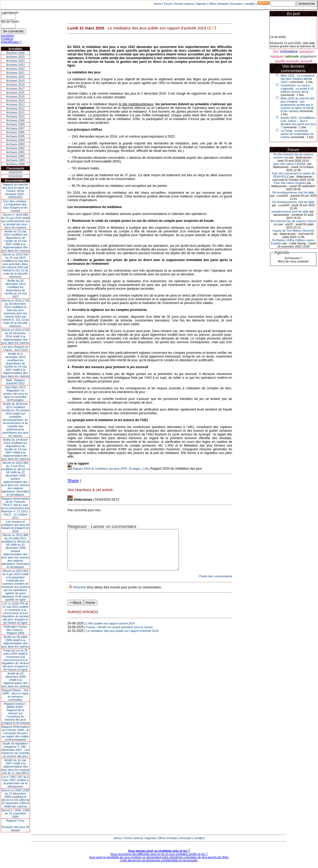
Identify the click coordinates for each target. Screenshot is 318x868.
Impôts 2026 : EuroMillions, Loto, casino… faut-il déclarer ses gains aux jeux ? (298, 122)
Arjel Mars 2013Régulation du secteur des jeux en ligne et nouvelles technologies (15, 394)
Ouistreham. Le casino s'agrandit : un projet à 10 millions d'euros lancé (297, 89)
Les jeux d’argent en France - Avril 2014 (15, 348)
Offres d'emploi (218, 4)
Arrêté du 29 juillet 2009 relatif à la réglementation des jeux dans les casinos (16, 642)
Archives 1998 (15, 164)
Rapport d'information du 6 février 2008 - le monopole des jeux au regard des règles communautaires (16, 733)
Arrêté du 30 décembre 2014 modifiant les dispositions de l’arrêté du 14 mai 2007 (16, 289)
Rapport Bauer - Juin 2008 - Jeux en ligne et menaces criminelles (15, 695)
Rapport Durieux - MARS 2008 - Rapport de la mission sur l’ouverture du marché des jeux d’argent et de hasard (15, 713)
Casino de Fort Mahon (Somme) (293, 231)
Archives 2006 (15, 132)
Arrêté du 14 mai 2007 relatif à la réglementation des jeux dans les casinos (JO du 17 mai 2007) (16, 766)
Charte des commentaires (215, 584)
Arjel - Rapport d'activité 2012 (16, 382)
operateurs (306, 52)
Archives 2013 (15, 104)
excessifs (293, 61)
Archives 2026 (15, 53)
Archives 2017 (15, 89)
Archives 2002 (15, 148)
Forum (168, 4)
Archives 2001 (15, 152)
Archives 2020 (15, 77)
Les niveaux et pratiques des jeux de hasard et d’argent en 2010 (16, 526)
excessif (306, 61)
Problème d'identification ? (11, 40)
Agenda (201, 4)
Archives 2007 (15, 128)
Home (158, 4)
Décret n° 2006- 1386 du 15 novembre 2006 (16, 813)
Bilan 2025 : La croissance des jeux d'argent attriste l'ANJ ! (298, 79)
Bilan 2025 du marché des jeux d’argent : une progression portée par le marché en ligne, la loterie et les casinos (298, 105)
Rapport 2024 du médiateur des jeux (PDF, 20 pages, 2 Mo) (108, 469)
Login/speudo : (10, 12)
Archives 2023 (15, 65)
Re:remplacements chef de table (293, 192)
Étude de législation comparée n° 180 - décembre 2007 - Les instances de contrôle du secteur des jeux (15, 750)
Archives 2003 (15, 144)
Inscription (7, 36)
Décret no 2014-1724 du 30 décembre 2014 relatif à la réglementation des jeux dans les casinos (16, 336)
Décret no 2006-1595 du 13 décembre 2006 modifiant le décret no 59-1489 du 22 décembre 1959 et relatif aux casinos (16, 798)
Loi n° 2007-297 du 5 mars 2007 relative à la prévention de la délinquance (15, 782)
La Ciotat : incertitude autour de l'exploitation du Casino (297, 134)
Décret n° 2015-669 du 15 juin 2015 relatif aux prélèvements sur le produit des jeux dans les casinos (15, 221)
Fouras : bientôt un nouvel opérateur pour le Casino (120, 635)
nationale (292, 56)
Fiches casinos (184, 4)
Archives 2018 (15, 85)
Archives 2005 (15, 136)
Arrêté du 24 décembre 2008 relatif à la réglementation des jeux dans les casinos (16, 680)
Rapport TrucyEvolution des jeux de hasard (16, 825)
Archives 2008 (15, 124)
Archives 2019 (15, 81)
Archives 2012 (15, 108)
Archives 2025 (15, 57)
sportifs (280, 61)
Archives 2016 (15, 92)
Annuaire (236, 4)
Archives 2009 (15, 120)
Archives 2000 (15, 156)
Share (73, 481)
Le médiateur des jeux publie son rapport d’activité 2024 (123, 639)
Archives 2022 (15, 69)
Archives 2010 (15, 116)
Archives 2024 (15, 61)
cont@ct (250, 4)
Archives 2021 (15, 73)
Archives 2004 (15, 140)
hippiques (277, 56)
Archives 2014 (15, 100)
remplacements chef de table (290, 212)
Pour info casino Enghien (290, 183)
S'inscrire (79, 595)
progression (308, 56)
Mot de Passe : (10, 21)
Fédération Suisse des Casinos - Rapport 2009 (16, 630)
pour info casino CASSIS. (290, 164)
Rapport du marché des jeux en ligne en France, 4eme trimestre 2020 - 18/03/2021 (15, 191)
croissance (289, 51)
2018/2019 (15, 172)
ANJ (276, 52)
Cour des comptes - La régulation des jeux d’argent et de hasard (15, 206)
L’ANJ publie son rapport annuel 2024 (111, 631)
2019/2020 (15, 176)
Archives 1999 (15, 160)
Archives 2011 (15, 112)
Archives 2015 (15, 96)
